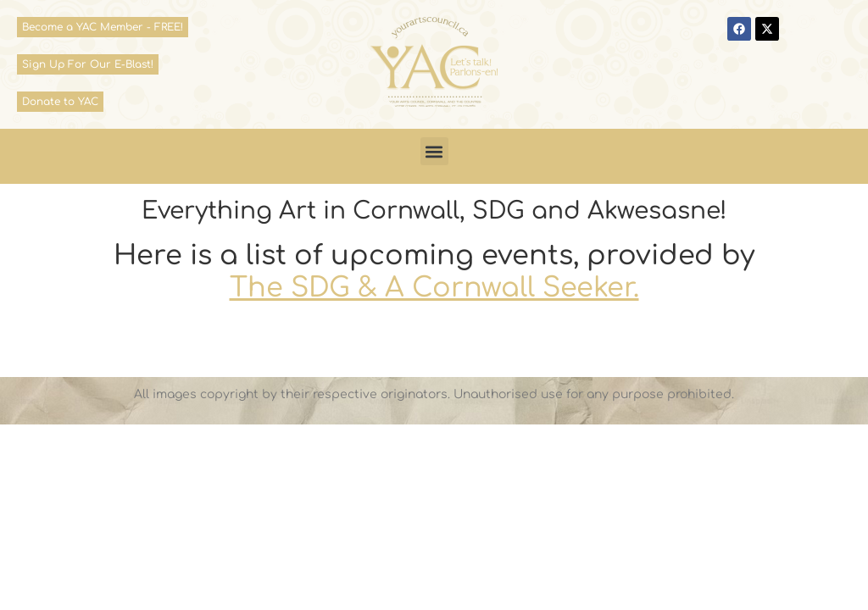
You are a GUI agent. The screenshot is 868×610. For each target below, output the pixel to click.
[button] (434, 151)
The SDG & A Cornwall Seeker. (434, 288)
